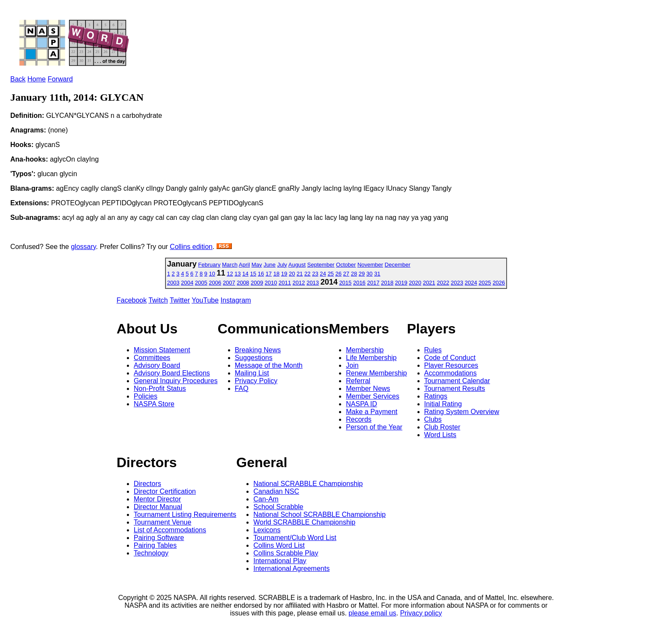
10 (212, 274)
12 (230, 274)
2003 (173, 283)
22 (307, 274)
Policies (145, 396)
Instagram (236, 300)
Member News (368, 388)
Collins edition (191, 247)
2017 (373, 283)
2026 (499, 283)
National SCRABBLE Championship (308, 484)
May (257, 265)
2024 (471, 283)
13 (237, 274)
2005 (201, 283)
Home (37, 79)
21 (300, 274)
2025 (485, 283)
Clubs (433, 419)
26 (338, 274)
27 (346, 274)
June (270, 265)
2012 (299, 283)
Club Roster (442, 427)
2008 (243, 283)
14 (245, 274)
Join (352, 365)
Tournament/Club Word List (295, 538)
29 (362, 274)
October (346, 265)
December (398, 265)
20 (292, 274)
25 (330, 274)
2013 (313, 283)
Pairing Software (159, 538)
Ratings (436, 396)
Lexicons (267, 530)
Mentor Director (157, 499)
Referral (358, 381)
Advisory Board (157, 365)
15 (253, 274)
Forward (60, 79)
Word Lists (440, 435)
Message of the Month (269, 365)
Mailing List (252, 373)
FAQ (242, 388)
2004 (187, 283)
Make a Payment (372, 412)
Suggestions (254, 358)
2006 (215, 283)
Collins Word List (279, 545)
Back (18, 79)
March (230, 265)
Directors (147, 484)
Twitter (180, 300)
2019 (401, 283)
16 (261, 274)
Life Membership (371, 358)
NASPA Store (154, 404)
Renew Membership (376, 373)
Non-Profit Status (160, 388)
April (244, 265)
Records (359, 419)
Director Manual (158, 507)
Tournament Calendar (457, 381)
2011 (285, 283)
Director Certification (165, 491)
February (209, 265)
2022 (443, 283)
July (282, 265)
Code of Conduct (450, 358)
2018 (387, 283)
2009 (257, 283)
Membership (365, 350)
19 (284, 274)
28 (354, 274)
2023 (457, 283)
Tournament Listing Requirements (185, 514)
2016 (359, 283)
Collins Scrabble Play (286, 553)
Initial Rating (443, 404)
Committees (152, 358)
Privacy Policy (256, 381)
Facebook (132, 300)
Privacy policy (421, 613)
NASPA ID (361, 404)
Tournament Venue (162, 522)
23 (315, 274)
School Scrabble (278, 507)
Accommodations (451, 373)
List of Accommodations (170, 530)
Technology (151, 553)
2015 (345, 283)
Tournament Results (455, 388)
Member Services (372, 396)
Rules (433, 350)
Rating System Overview (462, 412)
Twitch (158, 300)
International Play (280, 561)
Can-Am (266, 499)
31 (377, 274)
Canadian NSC (276, 491)
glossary (83, 247)
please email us (372, 613)
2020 (415, 283)
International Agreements (291, 568)
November (370, 265)
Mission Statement (162, 350)
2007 (229, 283)
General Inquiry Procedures (176, 381)
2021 (429, 283)
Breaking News (258, 350)
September (321, 265)
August (297, 265)
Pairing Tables (155, 545)
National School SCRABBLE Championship (319, 514)
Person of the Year (374, 427)
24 (323, 274)
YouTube (205, 300)
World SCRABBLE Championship (304, 522)
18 (276, 274)
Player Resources (451, 365)
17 (269, 274)
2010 (271, 283)
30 (369, 274)
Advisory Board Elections (172, 373)
